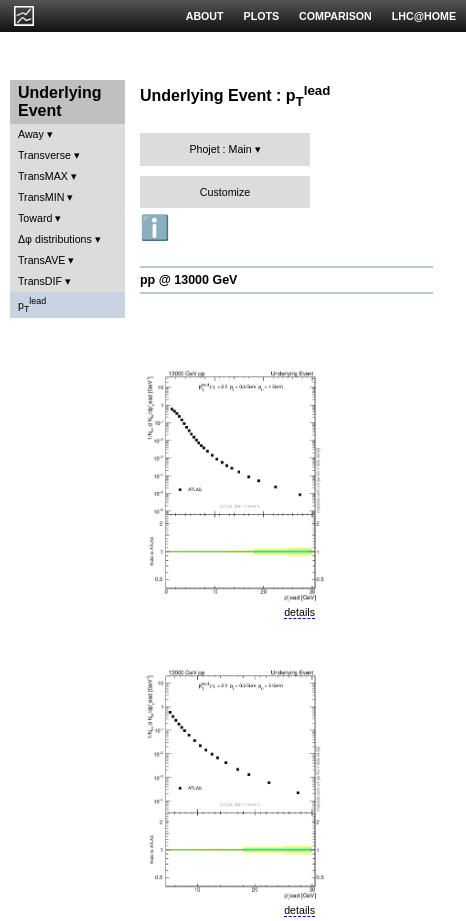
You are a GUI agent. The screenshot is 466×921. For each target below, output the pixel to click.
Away (31, 134)
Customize (225, 192)
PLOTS (262, 16)
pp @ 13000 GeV (188, 280)
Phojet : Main (220, 149)
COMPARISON (335, 16)
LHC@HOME (424, 16)
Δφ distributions (55, 239)
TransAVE (41, 260)
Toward (35, 218)
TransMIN (41, 197)
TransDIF (40, 281)
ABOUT (205, 16)
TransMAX (43, 176)
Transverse (44, 155)
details (299, 612)
